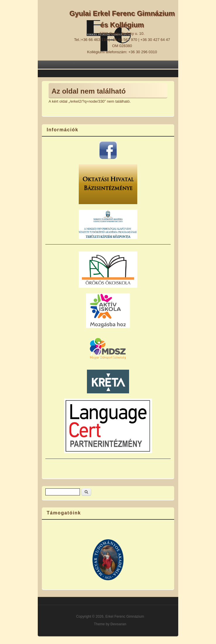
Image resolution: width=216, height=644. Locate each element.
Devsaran (118, 624)
